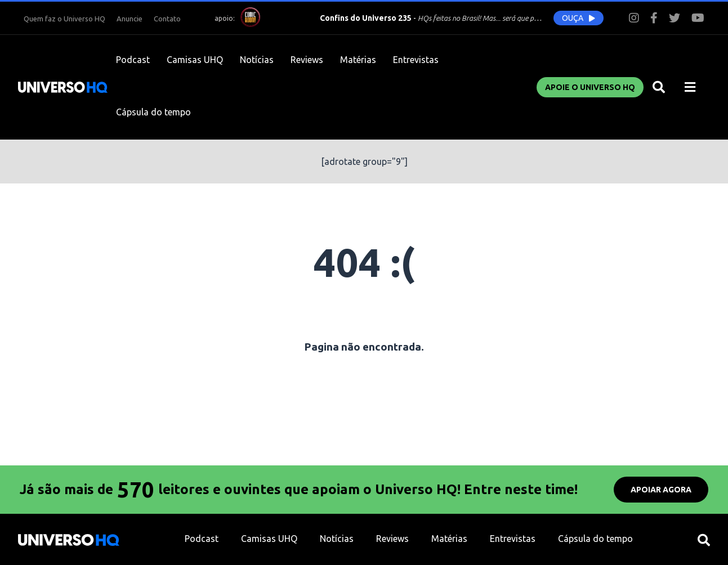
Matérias (358, 60)
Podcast (133, 60)
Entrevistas (416, 60)
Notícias (257, 60)
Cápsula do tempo (153, 112)
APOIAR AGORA (661, 490)
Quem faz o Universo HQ (64, 19)
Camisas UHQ (195, 60)
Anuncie (129, 19)
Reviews (307, 60)
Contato (167, 19)
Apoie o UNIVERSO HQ (590, 87)
